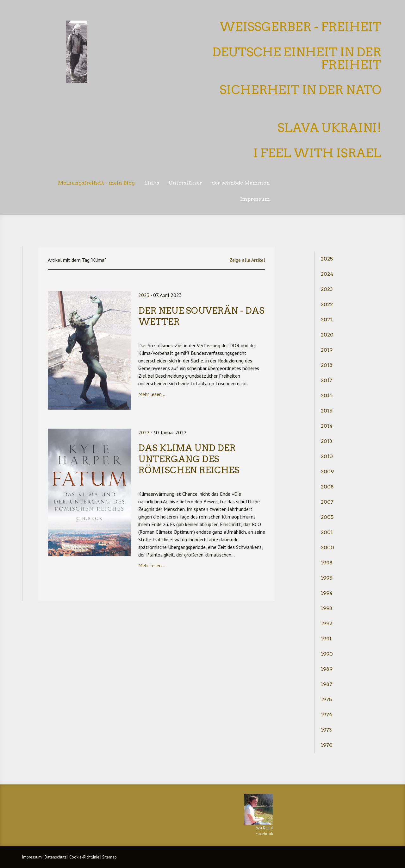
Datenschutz (56, 857)
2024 (327, 274)
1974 (327, 715)
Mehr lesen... (152, 394)
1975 (326, 699)
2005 (327, 517)
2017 (327, 380)
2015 (327, 411)
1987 (327, 684)
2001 (327, 532)
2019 (327, 350)
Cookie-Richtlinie (84, 857)
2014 (327, 426)
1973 (326, 730)
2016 (327, 396)
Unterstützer (185, 183)
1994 (327, 593)
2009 (327, 472)
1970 (327, 745)
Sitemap (109, 857)
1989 (327, 669)
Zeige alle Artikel (247, 260)
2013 (327, 441)
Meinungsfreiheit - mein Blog (96, 183)
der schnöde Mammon (241, 183)
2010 (327, 456)
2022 (327, 304)
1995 (327, 578)
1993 (327, 608)
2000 (327, 547)
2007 (327, 502)
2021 (327, 320)
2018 (327, 365)
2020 (327, 335)
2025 (327, 259)
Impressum (255, 199)
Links (152, 183)
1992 (327, 623)
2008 (327, 487)
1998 (327, 563)
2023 (327, 289)
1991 (326, 639)
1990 (327, 654)
